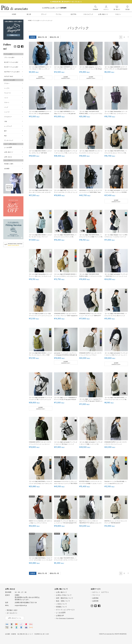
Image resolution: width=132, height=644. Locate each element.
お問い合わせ (8, 157)
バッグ (42, 21)
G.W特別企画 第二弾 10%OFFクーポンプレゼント (66, 2)
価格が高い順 (54, 37)
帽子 (6, 131)
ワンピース (7, 93)
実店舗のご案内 (9, 164)
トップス (7, 88)
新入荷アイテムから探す (11, 62)
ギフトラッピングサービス (65, 610)
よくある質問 (8, 147)
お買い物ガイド (9, 152)
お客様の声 (60, 616)
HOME (30, 21)
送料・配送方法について (65, 598)
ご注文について (62, 604)
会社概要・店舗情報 (11, 634)
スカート (7, 102)
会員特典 (95, 601)
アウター (7, 83)
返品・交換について (63, 601)
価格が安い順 (42, 37)
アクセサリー (8, 117)
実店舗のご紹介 (12, 610)
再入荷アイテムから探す (11, 67)
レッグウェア (8, 126)
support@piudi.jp (21, 605)
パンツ (6, 98)
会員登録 (95, 598)
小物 (6, 121)
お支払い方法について (64, 595)
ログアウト (105, 592)
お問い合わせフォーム (15, 618)
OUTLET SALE (9, 76)
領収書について (62, 607)
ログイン (95, 592)
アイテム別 (36, 21)
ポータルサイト (12, 613)
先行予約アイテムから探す (12, 72)
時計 (6, 136)
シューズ (7, 112)
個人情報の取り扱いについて (25, 634)
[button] (128, 37)
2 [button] (124, 37)
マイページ (96, 595)
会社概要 (7, 169)
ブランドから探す (9, 57)
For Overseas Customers (65, 618)
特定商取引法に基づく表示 (42, 634)
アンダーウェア (9, 140)
